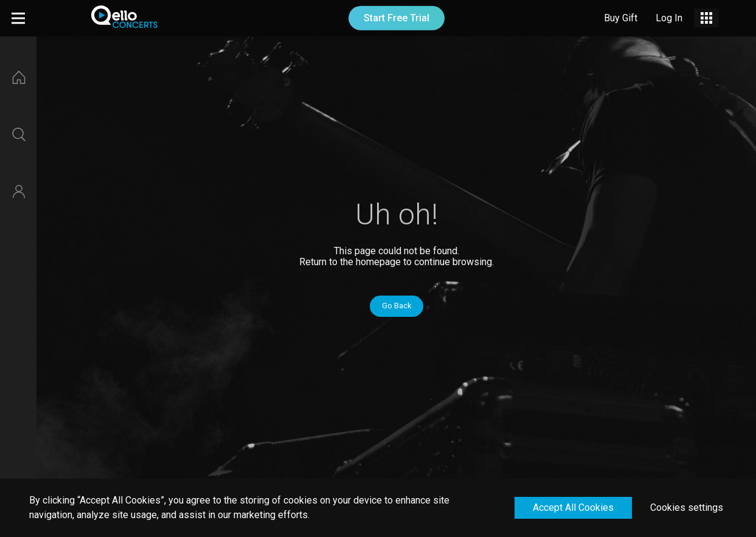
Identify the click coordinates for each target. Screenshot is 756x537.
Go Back (397, 306)
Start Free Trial (397, 18)
